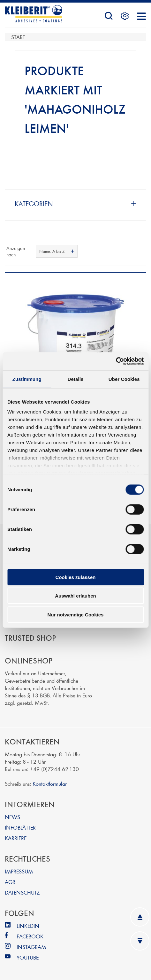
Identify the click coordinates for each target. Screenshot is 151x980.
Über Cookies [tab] (124, 379)
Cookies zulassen (76, 577)
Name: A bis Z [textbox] (52, 251)
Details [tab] (76, 379)
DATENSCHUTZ (22, 892)
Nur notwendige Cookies (76, 614)
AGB (10, 882)
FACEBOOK (30, 936)
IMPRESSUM (19, 871)
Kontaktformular (50, 783)
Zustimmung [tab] (27, 379)
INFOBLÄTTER (20, 827)
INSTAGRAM (31, 947)
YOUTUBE (28, 957)
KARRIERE (16, 838)
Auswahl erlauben (75, 596)
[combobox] (57, 251)
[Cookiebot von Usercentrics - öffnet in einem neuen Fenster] (116, 361)
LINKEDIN (28, 925)
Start (18, 37)
